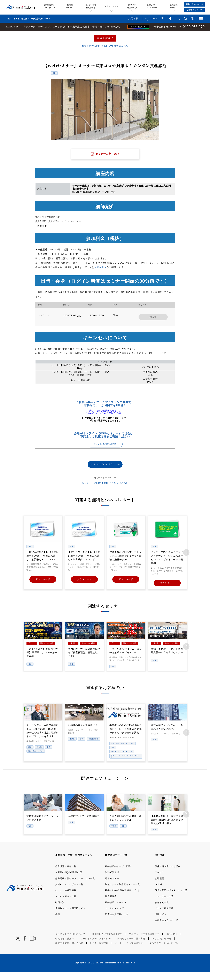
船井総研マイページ (116, 911)
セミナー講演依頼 (99, 951)
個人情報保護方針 (65, 947)
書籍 (58, 922)
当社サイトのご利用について (70, 942)
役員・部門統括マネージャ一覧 (171, 898)
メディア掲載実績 (164, 916)
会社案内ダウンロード (166, 929)
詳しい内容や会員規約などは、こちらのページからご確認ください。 (105, 420)
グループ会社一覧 (164, 905)
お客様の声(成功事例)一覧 (69, 881)
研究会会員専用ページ (117, 922)
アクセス (160, 881)
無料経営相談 (112, 881)
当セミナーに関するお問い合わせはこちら (105, 54)
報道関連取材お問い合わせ (69, 951)
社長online (101, 275)
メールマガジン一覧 (66, 905)
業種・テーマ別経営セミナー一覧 (123, 893)
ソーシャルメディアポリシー (96, 947)
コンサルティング (114, 916)
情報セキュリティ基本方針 (131, 947)
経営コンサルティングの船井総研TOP (22, 34)
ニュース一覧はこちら (138, 27)
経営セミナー (112, 887)
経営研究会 (111, 905)
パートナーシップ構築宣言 (129, 951)
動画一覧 (60, 911)
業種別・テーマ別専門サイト (70, 916)
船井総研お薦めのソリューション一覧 (75, 887)
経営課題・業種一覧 (66, 874)
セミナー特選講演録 (66, 898)
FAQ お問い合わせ (162, 947)
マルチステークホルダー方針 (165, 951)
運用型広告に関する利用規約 (107, 942)
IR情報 (158, 893)
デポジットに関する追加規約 (144, 942)
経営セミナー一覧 (53, 34)
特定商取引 (172, 942)
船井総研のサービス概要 (118, 874)
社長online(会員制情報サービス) (122, 898)
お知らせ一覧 (162, 911)
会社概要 (160, 887)
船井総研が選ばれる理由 (168, 874)
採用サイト (161, 922)
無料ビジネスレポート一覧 (69, 893)
